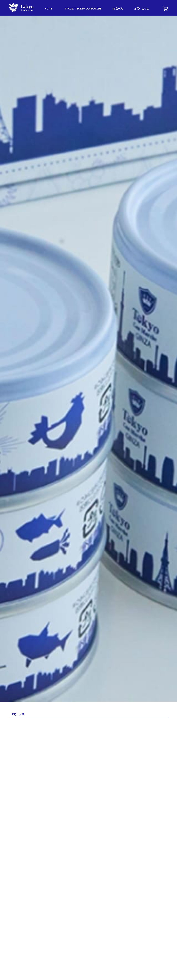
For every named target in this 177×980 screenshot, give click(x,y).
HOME (48, 8)
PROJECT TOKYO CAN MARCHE (83, 8)
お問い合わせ (142, 8)
